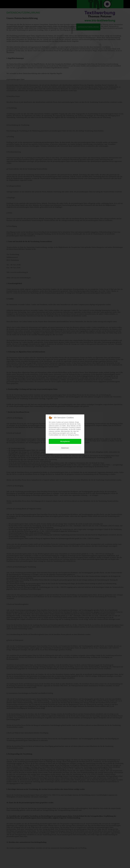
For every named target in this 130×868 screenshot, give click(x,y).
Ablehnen (65, 448)
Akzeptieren (65, 441)
